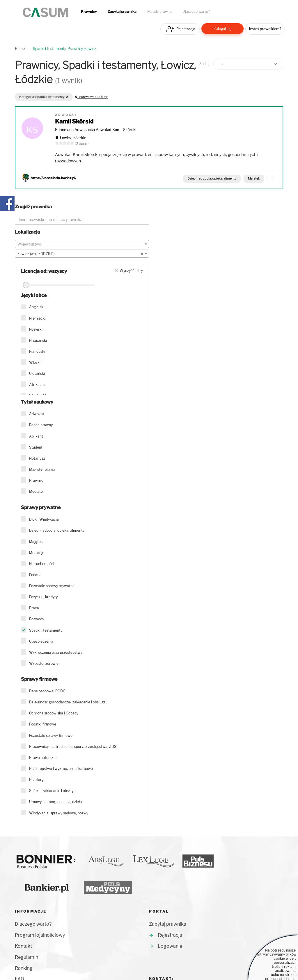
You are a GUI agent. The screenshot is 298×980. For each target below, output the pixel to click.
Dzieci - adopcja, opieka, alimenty (212, 178)
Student (36, 447)
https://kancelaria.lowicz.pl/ (53, 178)
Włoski (35, 362)
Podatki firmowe (43, 724)
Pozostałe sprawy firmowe (51, 736)
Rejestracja (186, 29)
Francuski (37, 351)
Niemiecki (37, 318)
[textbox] (82, 244)
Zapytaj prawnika (122, 12)
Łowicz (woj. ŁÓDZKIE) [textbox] (80, 254)
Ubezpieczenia (41, 641)
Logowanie (170, 946)
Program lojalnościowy (40, 935)
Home (20, 49)
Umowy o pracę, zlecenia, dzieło (55, 802)
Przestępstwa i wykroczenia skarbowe (61, 769)
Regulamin (26, 957)
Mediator (37, 491)
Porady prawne (159, 12)
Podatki (35, 575)
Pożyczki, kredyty (43, 597)
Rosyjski (36, 329)
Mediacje (37, 553)
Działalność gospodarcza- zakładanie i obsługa (67, 702)
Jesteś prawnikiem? (265, 29)
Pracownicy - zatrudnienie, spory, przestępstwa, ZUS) (73, 747)
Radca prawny (41, 425)
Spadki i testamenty (46, 630)
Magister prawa (42, 469)
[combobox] (82, 244)
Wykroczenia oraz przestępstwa (56, 652)
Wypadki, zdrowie (44, 663)
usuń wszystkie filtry (91, 97)
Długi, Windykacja (44, 519)
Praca (34, 608)
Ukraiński (37, 373)
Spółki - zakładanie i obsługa (52, 791)
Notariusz (37, 458)
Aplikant (36, 436)
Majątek (254, 178)
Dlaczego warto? (196, 12)
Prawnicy (89, 12)
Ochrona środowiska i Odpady (54, 713)
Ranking (24, 968)
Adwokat (37, 414)
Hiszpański (38, 340)
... (270, 177)
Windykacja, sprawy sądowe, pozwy (59, 813)
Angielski (37, 307)
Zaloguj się (222, 29)
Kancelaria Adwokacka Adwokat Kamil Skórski (96, 130)
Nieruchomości (42, 564)
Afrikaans (37, 385)
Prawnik (36, 480)
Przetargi (37, 780)
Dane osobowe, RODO (47, 691)
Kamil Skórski (74, 121)
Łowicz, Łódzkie (73, 138)
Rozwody (37, 619)
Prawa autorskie (43, 758)
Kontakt (23, 946)
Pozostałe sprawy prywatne (52, 586)
